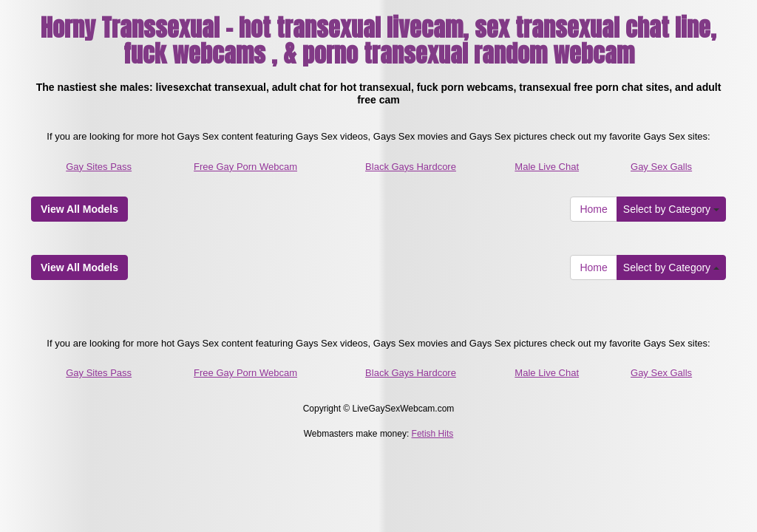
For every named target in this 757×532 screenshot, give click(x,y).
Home (593, 209)
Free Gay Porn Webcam (245, 167)
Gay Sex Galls (661, 167)
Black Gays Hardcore (411, 167)
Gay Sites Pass (99, 167)
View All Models (79, 209)
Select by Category (671, 209)
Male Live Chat (547, 167)
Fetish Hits (433, 434)
